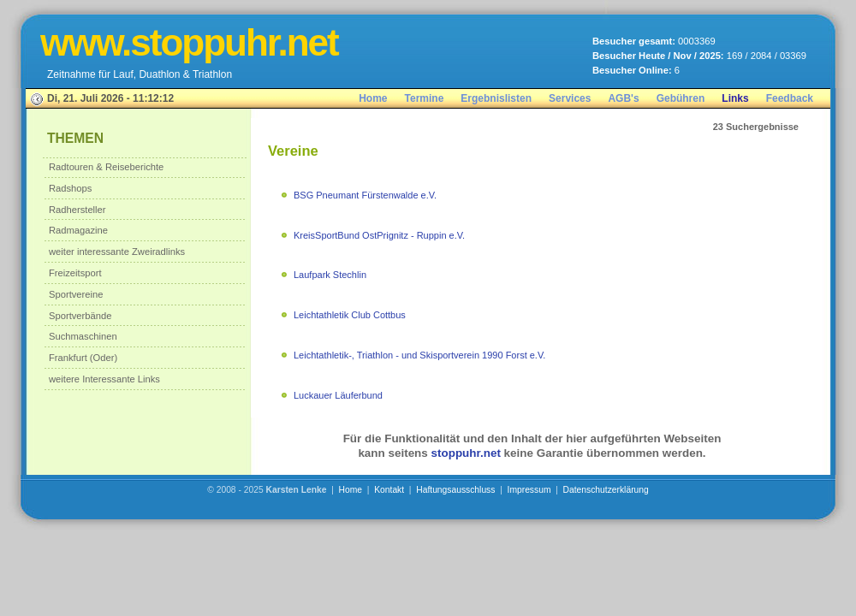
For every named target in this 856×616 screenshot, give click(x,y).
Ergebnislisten (496, 98)
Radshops (70, 188)
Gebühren (681, 98)
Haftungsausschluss (455, 490)
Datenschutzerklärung (606, 490)
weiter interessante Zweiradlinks (117, 252)
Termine (425, 98)
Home (373, 98)
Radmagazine (78, 230)
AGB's (623, 98)
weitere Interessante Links (104, 379)
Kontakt (389, 490)
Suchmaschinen (83, 336)
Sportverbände (80, 316)
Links (735, 98)
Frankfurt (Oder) (83, 358)
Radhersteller (77, 210)
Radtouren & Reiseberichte (106, 167)
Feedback (790, 98)
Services (570, 98)
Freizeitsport (75, 273)
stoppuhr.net (466, 453)
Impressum (529, 490)
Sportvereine (76, 294)
